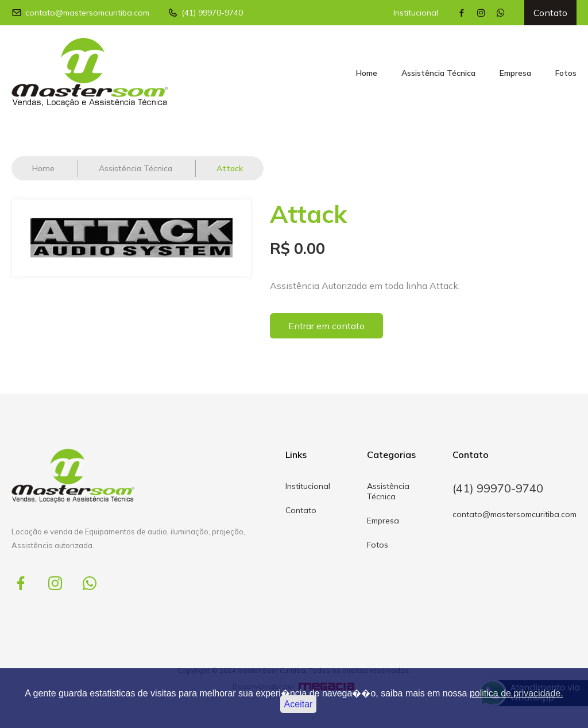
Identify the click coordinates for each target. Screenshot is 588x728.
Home (367, 73)
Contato (550, 13)
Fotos (566, 73)
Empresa (515, 73)
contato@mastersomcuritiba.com (80, 13)
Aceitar (299, 704)
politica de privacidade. (517, 693)
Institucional (416, 13)
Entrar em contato (326, 326)
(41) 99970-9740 (205, 13)
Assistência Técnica (438, 73)
